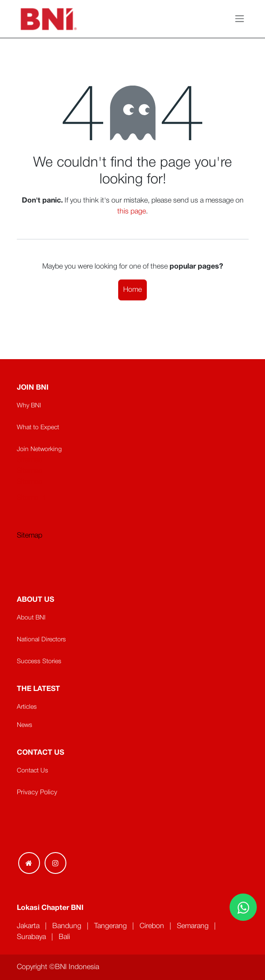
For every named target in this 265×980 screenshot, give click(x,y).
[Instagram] (55, 863)
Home (132, 290)
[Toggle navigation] (240, 19)
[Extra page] (29, 863)
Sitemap (30, 536)
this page (132, 212)
